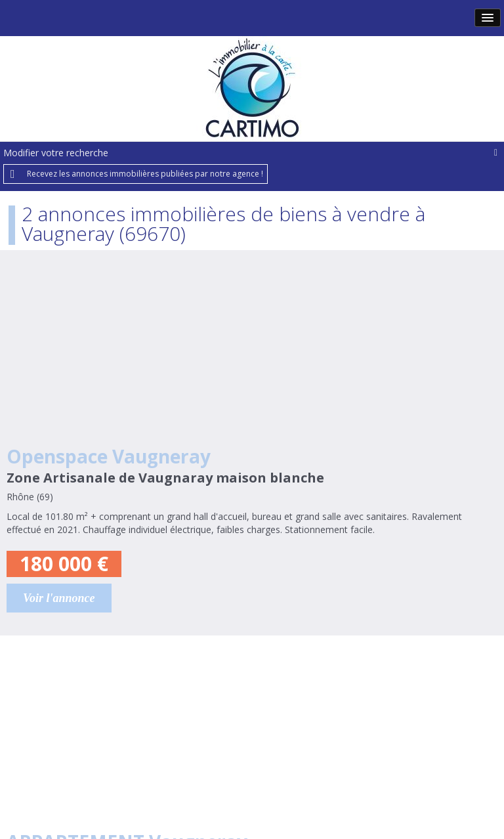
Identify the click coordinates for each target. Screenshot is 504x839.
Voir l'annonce (59, 598)
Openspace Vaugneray (109, 456)
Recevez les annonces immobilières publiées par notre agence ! (145, 174)
